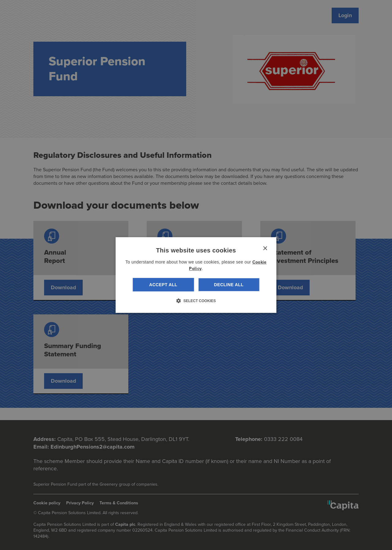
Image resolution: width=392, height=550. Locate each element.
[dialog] (196, 275)
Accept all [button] (163, 285)
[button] (196, 301)
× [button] (265, 249)
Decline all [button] (229, 285)
